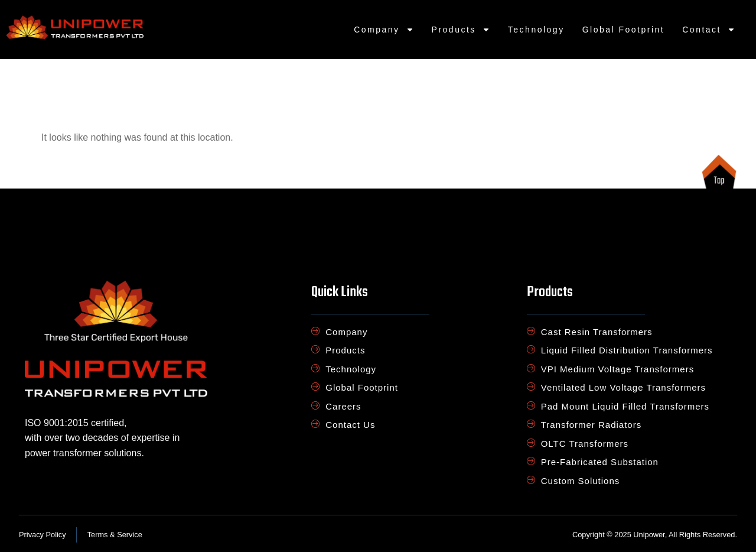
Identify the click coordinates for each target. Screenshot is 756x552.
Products (461, 30)
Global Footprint (624, 30)
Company (384, 30)
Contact (709, 30)
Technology (536, 30)
